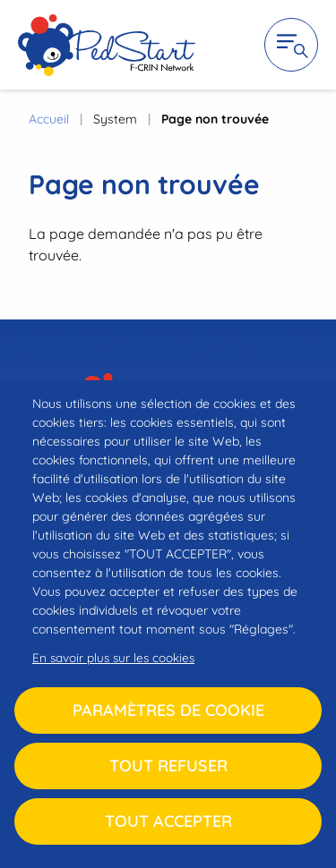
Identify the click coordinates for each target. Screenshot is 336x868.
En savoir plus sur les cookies (113, 657)
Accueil (49, 119)
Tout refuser (168, 766)
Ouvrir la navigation (291, 45)
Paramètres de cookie (168, 710)
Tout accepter (168, 821)
